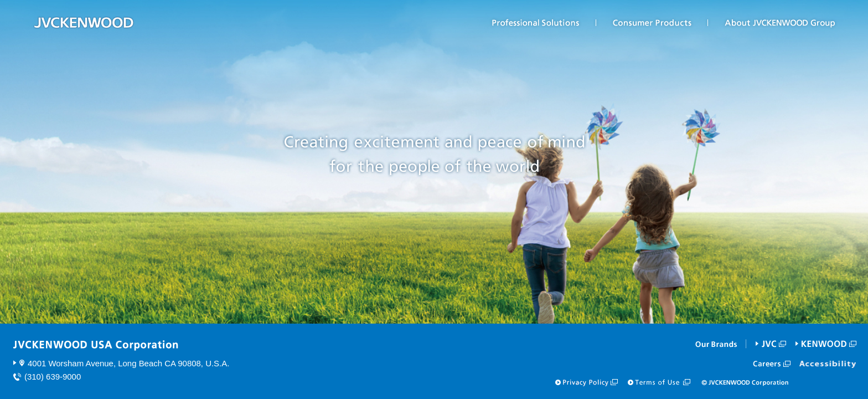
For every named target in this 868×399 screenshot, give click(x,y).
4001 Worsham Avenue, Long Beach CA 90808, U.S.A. (128, 363)
